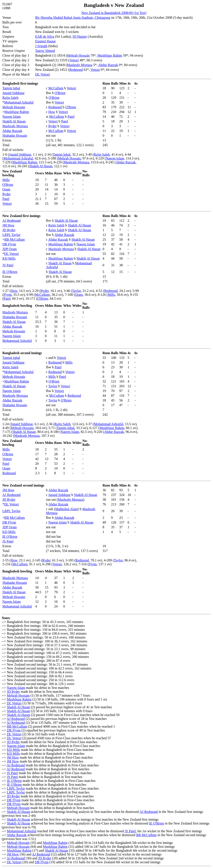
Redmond (76, 70)
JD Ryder (9, 230)
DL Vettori (43, 74)
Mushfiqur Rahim (110, 55)
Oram (6, 189)
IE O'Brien (10, 272)
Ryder (52, 126)
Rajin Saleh (10, 98)
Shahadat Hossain (15, 136)
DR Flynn (9, 244)
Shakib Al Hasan (14, 121)
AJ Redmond (11, 221)
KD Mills (9, 258)
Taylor (77, 291)
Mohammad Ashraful (19, 102)
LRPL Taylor (11, 235)
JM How (8, 225)
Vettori (74, 60)
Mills (6, 180)
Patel (71, 117)
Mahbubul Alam (66, 509)
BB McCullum (15, 239)
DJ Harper (80, 36)
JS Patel (8, 265)
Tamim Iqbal (11, 88)
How (52, 112)
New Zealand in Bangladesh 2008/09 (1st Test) (114, 13)
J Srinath (41, 46)
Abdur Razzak (108, 65)
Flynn (7, 295)
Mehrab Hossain (78, 55)
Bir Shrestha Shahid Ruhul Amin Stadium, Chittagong (73, 18)
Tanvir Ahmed (45, 51)
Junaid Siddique (13, 93)
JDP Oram (10, 249)
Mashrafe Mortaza (80, 65)
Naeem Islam (12, 117)
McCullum (56, 88)
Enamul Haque (46, 41)
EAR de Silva (45, 36)
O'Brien (60, 93)
